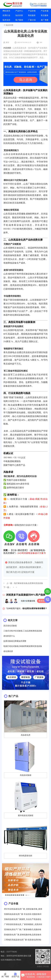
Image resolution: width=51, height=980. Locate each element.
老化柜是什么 (9, 636)
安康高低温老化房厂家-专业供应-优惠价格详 (23, 914)
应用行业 (6, 15)
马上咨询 (26, 80)
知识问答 (19, 15)
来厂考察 (45, 20)
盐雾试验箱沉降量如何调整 (15, 641)
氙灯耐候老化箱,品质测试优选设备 (29, 583)
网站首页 (6, 11)
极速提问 (42, 601)
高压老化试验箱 (10, 626)
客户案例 (19, 20)
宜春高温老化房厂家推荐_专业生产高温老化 (23, 919)
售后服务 (45, 15)
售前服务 (32, 15)
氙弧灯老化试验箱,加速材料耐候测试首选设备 (23, 646)
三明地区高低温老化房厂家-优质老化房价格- (23, 940)
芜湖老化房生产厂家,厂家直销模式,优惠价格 (23, 930)
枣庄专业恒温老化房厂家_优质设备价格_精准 (23, 909)
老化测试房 (8, 651)
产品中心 (19, 11)
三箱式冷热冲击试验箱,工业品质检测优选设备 (23, 631)
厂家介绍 (32, 20)
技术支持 (6, 20)
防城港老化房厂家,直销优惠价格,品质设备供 (23, 935)
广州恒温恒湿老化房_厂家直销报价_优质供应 (23, 924)
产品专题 (45, 11)
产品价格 (32, 11)
